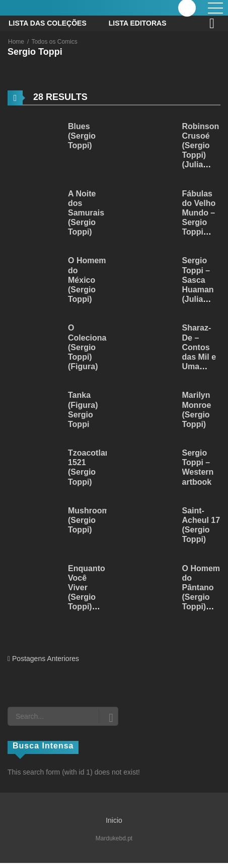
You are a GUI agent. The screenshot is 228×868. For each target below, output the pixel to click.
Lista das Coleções (48, 23)
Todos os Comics (54, 42)
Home (16, 42)
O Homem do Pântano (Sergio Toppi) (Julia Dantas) (201, 597)
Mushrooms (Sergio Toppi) (91, 520)
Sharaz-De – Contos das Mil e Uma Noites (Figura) (199, 357)
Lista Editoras (138, 23)
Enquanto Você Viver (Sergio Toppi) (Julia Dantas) (87, 597)
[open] (215, 8)
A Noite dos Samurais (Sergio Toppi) (86, 213)
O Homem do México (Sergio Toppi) (87, 280)
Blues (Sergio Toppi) (82, 136)
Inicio (114, 820)
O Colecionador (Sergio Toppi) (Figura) (94, 347)
